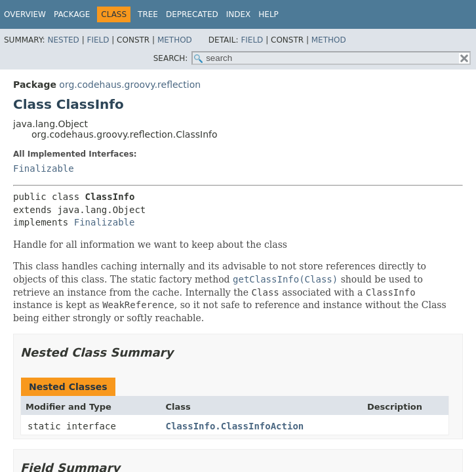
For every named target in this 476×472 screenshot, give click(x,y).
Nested (63, 40)
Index (239, 14)
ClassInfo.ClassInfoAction (235, 426)
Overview (25, 14)
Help (268, 14)
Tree (148, 14)
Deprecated (192, 14)
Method (175, 40)
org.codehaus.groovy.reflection (130, 85)
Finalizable (44, 168)
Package (72, 14)
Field (98, 40)
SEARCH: (171, 58)
